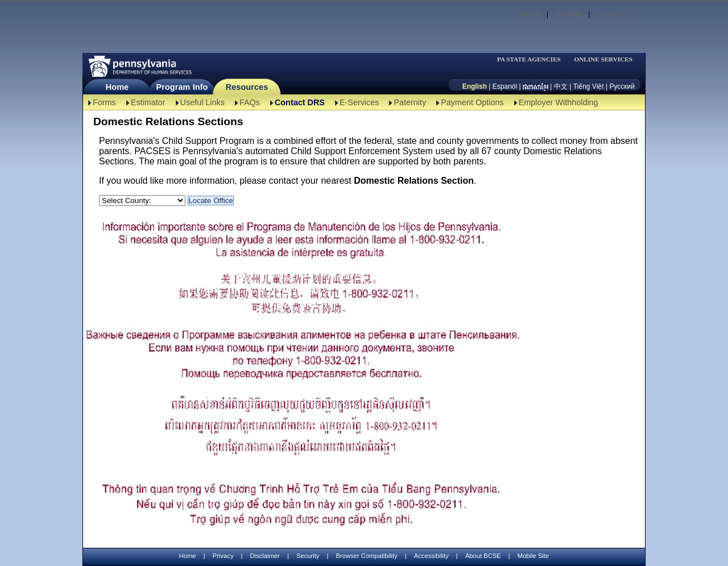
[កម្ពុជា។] (535, 86)
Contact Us (613, 14)
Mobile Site (533, 556)
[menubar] (532, 59)
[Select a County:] (142, 201)
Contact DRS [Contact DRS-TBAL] (300, 102)
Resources (247, 87)
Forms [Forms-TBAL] (104, 102)
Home (117, 87)
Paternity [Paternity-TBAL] (410, 102)
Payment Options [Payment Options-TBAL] (472, 102)
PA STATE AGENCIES (529, 59)
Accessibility (431, 556)
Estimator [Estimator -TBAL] (148, 102)
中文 (561, 86)
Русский (622, 86)
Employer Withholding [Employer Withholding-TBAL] (559, 102)
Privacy (223, 556)
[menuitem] (532, 59)
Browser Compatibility (367, 556)
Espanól (505, 86)
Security (308, 556)
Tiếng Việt (589, 86)
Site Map (568, 14)
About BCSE (483, 556)
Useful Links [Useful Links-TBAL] (202, 102)
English (475, 86)
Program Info (182, 87)
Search (530, 14)
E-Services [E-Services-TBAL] (359, 102)
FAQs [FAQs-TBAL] (250, 102)
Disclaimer (265, 556)
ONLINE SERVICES (603, 59)
